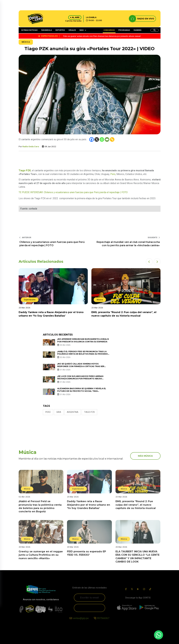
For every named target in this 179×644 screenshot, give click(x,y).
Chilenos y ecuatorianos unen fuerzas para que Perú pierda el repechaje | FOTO (52, 244)
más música (145, 456)
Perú (113, 174)
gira (59, 412)
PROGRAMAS (124, 30)
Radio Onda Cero (31, 146)
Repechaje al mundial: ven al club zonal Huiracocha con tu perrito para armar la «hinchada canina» (128, 244)
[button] (149, 262)
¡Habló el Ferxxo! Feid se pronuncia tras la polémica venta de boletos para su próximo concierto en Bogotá (83, 354)
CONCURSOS (109, 30)
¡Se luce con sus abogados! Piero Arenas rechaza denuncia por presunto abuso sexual (80, 379)
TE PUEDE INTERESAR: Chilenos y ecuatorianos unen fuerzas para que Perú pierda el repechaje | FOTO (73, 192)
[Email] (107, 139)
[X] (97, 139)
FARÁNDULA (47, 30)
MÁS (82, 30)
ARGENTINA (73, 412)
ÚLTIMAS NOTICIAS (29, 30)
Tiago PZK (89, 412)
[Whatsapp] (102, 139)
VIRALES (72, 30)
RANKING (138, 30)
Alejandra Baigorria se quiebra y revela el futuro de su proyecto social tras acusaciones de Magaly (82, 391)
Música (26, 42)
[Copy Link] (112, 139)
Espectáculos (30, 300)
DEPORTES (60, 30)
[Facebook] (92, 139)
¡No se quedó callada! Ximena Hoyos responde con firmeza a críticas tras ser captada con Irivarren (81, 366)
